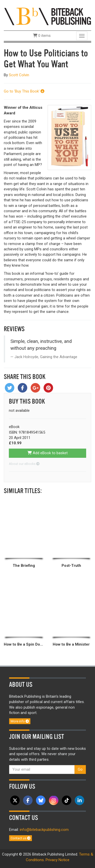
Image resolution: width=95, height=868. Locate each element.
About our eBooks (24, 464)
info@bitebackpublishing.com (44, 830)
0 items (42, 36)
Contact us (21, 838)
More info (20, 721)
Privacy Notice (58, 860)
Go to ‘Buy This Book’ (24, 91)
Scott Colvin (19, 75)
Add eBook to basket (48, 453)
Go (80, 769)
